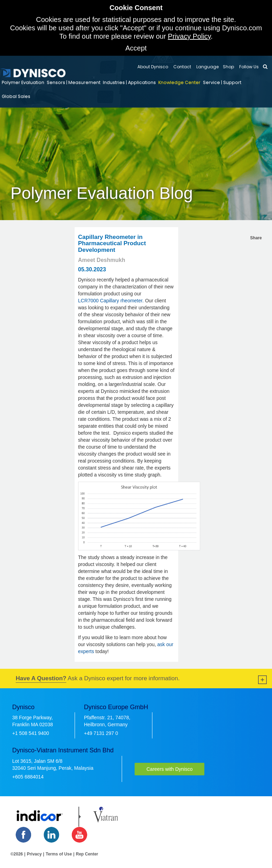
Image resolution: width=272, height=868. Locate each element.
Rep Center (87, 854)
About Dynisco (153, 67)
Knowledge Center (179, 82)
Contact (182, 67)
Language (207, 67)
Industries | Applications (129, 82)
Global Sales (16, 96)
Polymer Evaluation (23, 82)
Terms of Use (59, 854)
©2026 (17, 854)
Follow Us (248, 67)
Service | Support (222, 82)
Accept (136, 48)
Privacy (34, 854)
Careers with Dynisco (169, 769)
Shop (228, 67)
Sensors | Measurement (74, 82)
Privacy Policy (189, 36)
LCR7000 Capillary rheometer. (111, 301)
